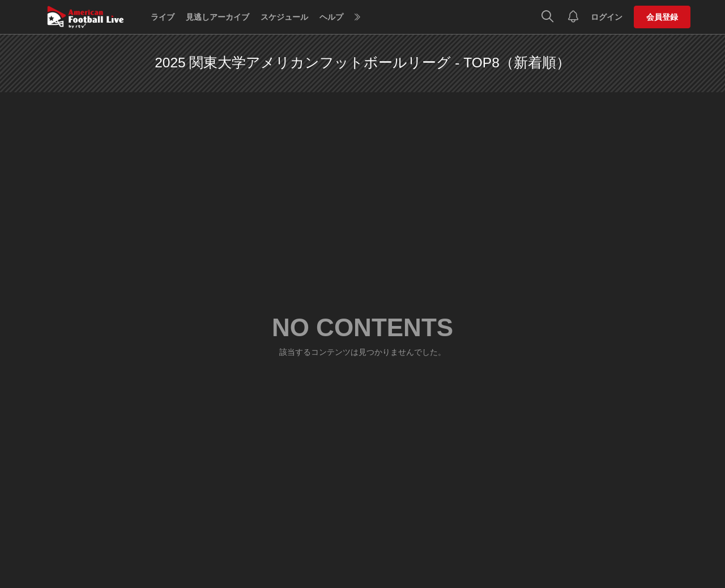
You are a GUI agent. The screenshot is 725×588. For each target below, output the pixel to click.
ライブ (163, 17)
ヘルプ (331, 17)
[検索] (547, 17)
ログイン (607, 17)
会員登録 (662, 17)
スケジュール (284, 17)
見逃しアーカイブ (217, 17)
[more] (357, 18)
